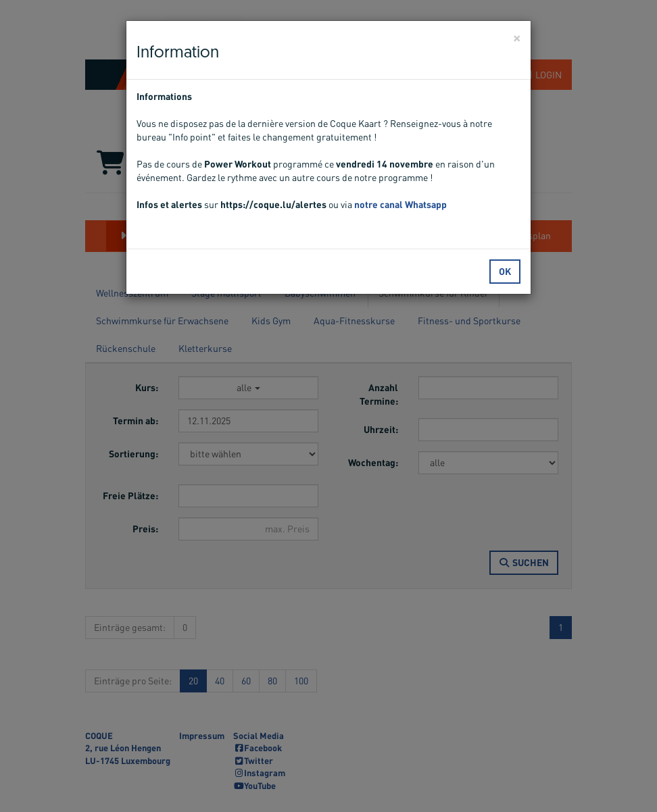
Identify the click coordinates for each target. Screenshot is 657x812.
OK (505, 271)
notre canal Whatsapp (400, 204)
